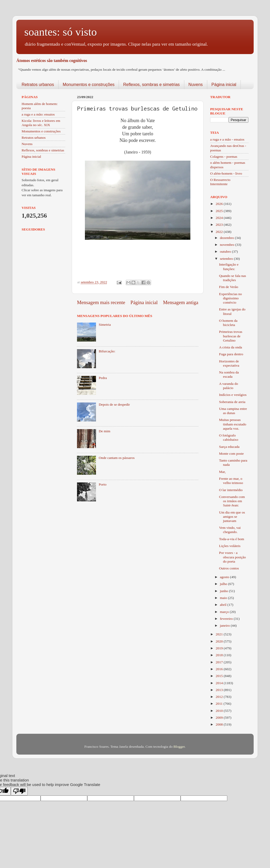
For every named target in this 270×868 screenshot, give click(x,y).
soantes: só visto (61, 32)
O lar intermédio (231, 490)
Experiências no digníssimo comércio (231, 298)
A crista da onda (231, 347)
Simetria (105, 325)
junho (224, 591)
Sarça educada (229, 447)
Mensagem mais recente (101, 302)
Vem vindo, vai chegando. (230, 530)
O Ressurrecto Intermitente (220, 182)
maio (224, 598)
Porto (102, 484)
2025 (220, 211)
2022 (220, 232)
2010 (220, 711)
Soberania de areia (232, 402)
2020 (220, 641)
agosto (225, 577)
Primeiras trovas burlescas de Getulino (231, 336)
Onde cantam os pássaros (117, 458)
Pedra (103, 378)
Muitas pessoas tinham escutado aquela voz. (233, 424)
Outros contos (229, 568)
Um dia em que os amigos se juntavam (232, 517)
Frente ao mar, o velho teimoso (231, 481)
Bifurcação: (107, 351)
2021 (220, 634)
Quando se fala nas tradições (233, 278)
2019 (220, 648)
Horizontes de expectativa (229, 363)
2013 (220, 690)
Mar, (222, 472)
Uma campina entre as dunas (233, 411)
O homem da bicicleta (228, 323)
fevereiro (227, 619)
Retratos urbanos (38, 85)
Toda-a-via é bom (232, 539)
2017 (220, 662)
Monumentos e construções (89, 85)
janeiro (225, 625)
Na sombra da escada (229, 374)
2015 (220, 676)
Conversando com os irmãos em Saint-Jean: (232, 501)
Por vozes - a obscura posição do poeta (233, 557)
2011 (220, 704)
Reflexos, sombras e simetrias (151, 85)
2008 (220, 724)
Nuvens (196, 85)
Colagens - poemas (224, 157)
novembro (228, 245)
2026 (220, 204)
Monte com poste (232, 454)
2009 (220, 718)
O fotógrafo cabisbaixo (229, 437)
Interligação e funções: (229, 267)
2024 (220, 218)
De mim (104, 431)
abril (224, 605)
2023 (220, 225)
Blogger (179, 747)
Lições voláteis (230, 546)
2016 (220, 669)
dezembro (227, 238)
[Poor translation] (19, 791)
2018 (220, 655)
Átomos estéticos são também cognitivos (52, 61)
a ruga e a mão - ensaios (227, 139)
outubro (226, 251)
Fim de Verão (229, 287)
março (225, 612)
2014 (220, 683)
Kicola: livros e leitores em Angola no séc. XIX (41, 123)
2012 (220, 697)
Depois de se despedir (114, 404)
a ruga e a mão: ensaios (38, 114)
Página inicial (224, 85)
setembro (227, 259)
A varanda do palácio (229, 386)
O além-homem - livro (226, 173)
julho (224, 584)
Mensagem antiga (181, 302)
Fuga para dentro (231, 354)
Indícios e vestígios (233, 395)
